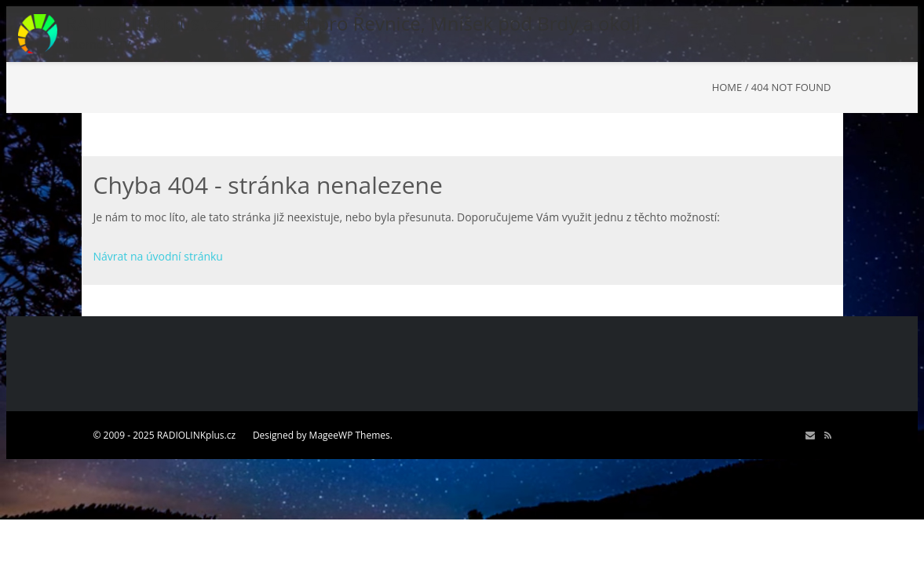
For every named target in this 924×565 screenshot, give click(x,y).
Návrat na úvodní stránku (158, 256)
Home (727, 87)
